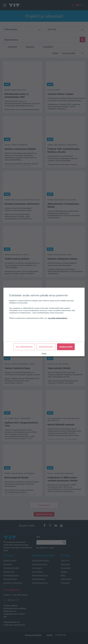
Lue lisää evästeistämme (58, 318)
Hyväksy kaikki (66, 347)
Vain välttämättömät (24, 347)
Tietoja (44, 353)
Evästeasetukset (46, 347)
